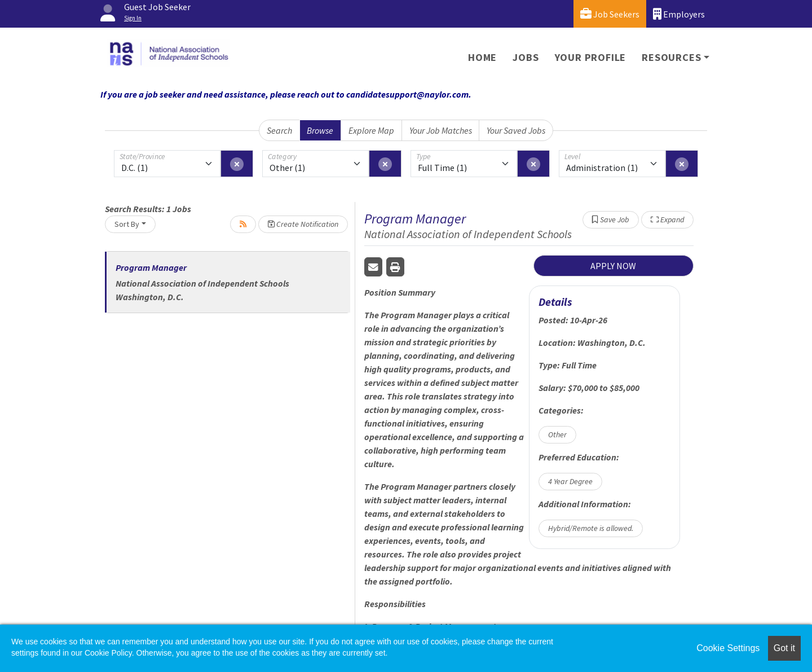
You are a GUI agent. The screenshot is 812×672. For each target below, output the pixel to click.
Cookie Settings (728, 648)
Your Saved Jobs (516, 130)
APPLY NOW (613, 266)
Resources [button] (671, 57)
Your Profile (591, 57)
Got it (784, 648)
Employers (679, 14)
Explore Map (371, 130)
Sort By (127, 224)
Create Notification (303, 224)
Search (279, 130)
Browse (320, 130)
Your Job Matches (441, 130)
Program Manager (151, 267)
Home (482, 57)
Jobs (526, 57)
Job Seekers (610, 14)
